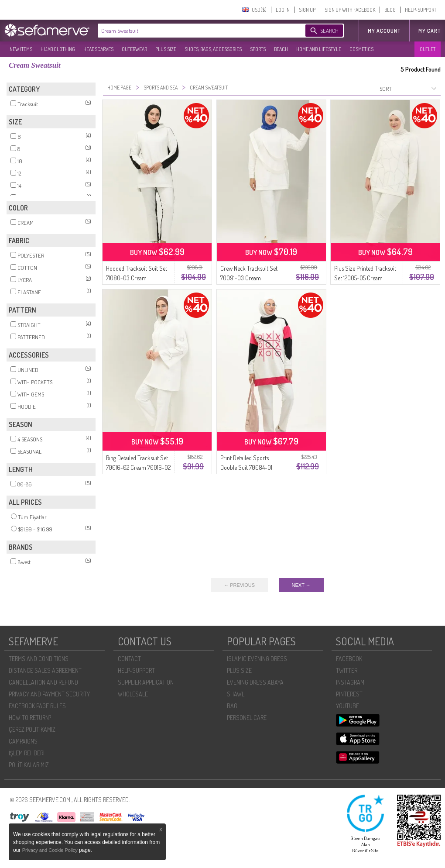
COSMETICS (361, 49)
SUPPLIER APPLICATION (146, 682)
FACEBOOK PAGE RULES (37, 706)
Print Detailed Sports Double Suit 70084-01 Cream (246, 467)
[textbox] (193, 31)
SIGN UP (307, 10)
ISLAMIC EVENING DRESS (257, 659)
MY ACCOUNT (384, 31)
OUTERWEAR (134, 49)
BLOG (390, 10)
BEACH (281, 49)
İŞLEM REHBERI (27, 753)
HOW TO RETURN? (30, 718)
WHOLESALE (133, 694)
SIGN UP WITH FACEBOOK (350, 10)
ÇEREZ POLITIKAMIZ (32, 729)
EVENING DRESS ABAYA (255, 682)
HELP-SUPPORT (421, 10)
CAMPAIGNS (23, 741)
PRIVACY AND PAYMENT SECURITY (49, 694)
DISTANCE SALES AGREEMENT (45, 670)
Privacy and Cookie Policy (51, 850)
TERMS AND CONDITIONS (39, 659)
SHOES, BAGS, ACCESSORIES (213, 49)
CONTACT (129, 659)
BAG (232, 706)
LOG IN (283, 10)
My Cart (430, 31)
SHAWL (236, 694)
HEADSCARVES (98, 49)
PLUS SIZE (166, 49)
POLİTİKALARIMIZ (29, 765)
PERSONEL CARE (247, 718)
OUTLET (428, 49)
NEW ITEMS (21, 49)
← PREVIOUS (239, 585)
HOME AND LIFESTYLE (319, 49)
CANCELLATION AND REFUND (43, 682)
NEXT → (301, 585)
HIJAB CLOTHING (58, 49)
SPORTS (258, 49)
